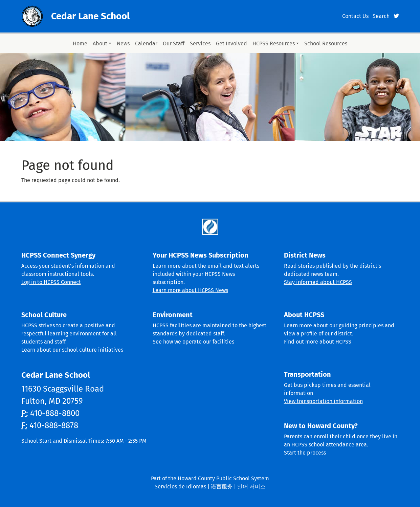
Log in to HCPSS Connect (51, 282)
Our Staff (174, 43)
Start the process (305, 453)
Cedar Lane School (90, 16)
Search (381, 16)
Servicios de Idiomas (180, 487)
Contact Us (355, 16)
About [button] (100, 43)
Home (80, 43)
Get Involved (231, 43)
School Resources (326, 43)
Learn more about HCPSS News (190, 290)
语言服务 (222, 487)
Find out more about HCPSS (318, 342)
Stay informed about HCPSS (318, 282)
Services (200, 43)
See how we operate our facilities (193, 342)
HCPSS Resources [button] (274, 43)
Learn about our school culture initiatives (72, 350)
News (123, 43)
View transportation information (323, 401)
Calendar (146, 43)
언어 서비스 (251, 487)
